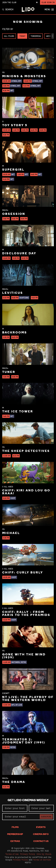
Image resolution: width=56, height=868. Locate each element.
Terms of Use (12, 854)
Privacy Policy (28, 854)
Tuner (9, 372)
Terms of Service (42, 860)
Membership (15, 834)
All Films (9, 36)
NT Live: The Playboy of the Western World (28, 699)
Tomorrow (36, 36)
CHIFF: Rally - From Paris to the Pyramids (26, 614)
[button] (53, 36)
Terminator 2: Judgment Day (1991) (24, 741)
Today (22, 36)
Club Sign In (48, 2)
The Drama (14, 782)
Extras (15, 841)
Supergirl (13, 170)
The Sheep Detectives (26, 451)
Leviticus (13, 293)
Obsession (14, 214)
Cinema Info (41, 834)
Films (15, 827)
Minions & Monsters (24, 76)
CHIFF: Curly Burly (23, 573)
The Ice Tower (18, 412)
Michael (11, 533)
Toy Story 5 (15, 125)
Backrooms (15, 333)
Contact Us (41, 841)
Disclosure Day (19, 254)
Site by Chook (44, 854)
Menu (49, 10)
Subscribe (46, 817)
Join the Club (9, 2)
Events (41, 827)
